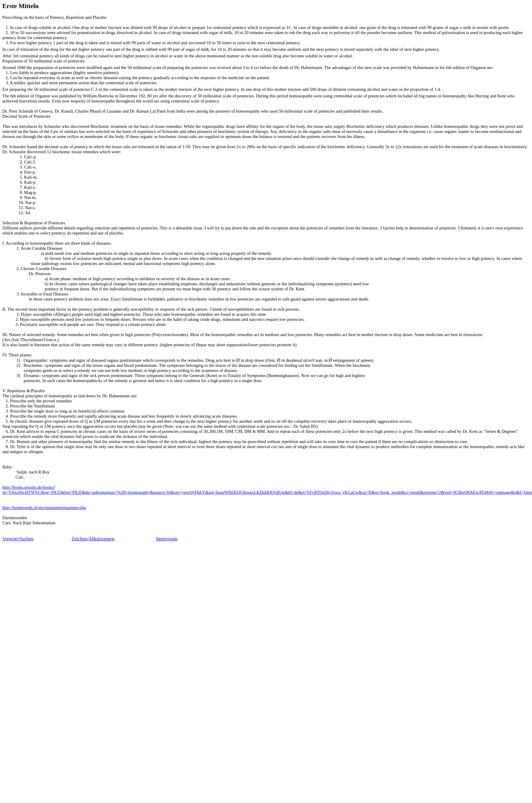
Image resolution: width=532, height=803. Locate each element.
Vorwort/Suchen (18, 539)
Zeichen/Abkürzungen (93, 539)
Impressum (167, 539)
